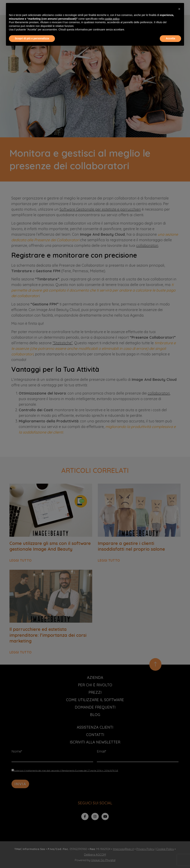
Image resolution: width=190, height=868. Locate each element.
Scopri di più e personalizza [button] (32, 38)
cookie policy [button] (112, 19)
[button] (179, 9)
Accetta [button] (170, 38)
